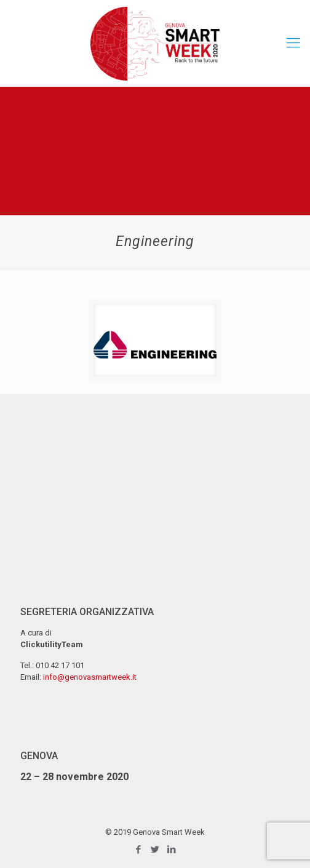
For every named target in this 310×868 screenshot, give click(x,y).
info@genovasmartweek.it (90, 677)
